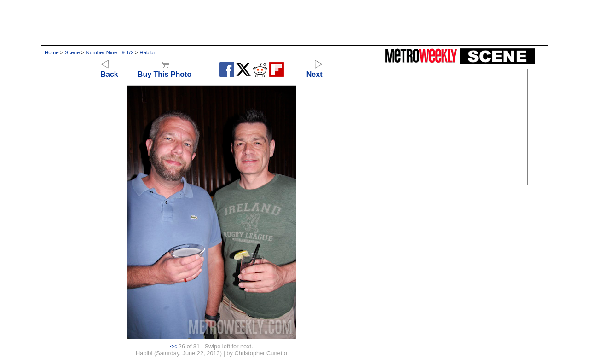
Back (110, 70)
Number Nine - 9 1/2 (110, 52)
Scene (72, 52)
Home (52, 52)
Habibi (147, 52)
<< (173, 346)
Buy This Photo (165, 70)
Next (315, 70)
